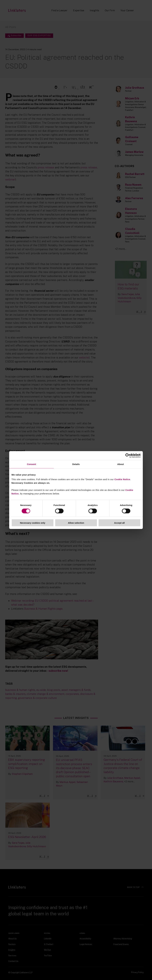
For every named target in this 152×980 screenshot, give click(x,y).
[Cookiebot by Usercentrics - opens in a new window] (128, 455)
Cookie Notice (122, 479)
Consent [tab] (32, 464)
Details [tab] (76, 464)
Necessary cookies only (33, 523)
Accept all (119, 523)
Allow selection (76, 523)
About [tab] (121, 464)
